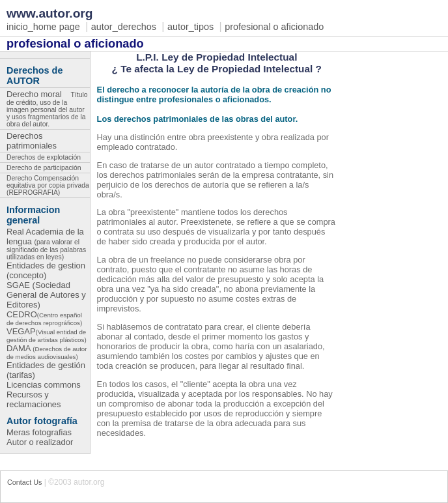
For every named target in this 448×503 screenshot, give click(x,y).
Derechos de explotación (44, 157)
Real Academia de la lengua (46, 244)
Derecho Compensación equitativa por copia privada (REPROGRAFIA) (48, 185)
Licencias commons (44, 385)
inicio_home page (43, 27)
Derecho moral (47, 108)
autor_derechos (124, 27)
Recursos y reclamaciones (34, 399)
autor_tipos (190, 27)
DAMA (47, 352)
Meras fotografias (39, 432)
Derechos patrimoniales (35, 141)
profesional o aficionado (274, 27)
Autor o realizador (40, 442)
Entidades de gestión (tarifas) (46, 370)
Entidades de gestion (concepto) (46, 270)
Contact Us (24, 482)
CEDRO (44, 318)
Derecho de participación (44, 168)
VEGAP (47, 335)
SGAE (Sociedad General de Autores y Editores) (46, 295)
